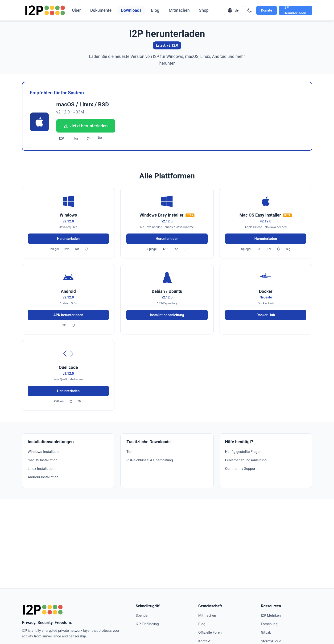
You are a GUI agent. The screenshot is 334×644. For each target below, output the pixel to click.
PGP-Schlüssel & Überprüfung (150, 460)
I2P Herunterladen (295, 10)
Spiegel (54, 249)
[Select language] (233, 10)
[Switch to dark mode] (250, 10)
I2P (62, 138)
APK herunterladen (68, 315)
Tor (76, 138)
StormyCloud (271, 641)
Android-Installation (43, 477)
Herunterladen (68, 239)
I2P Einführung (147, 624)
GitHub (59, 401)
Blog (155, 10)
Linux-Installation (41, 469)
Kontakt (204, 641)
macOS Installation (43, 460)
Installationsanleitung (167, 315)
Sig (99, 138)
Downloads (131, 10)
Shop (204, 10)
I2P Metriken (271, 616)
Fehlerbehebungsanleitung (246, 460)
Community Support (241, 469)
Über (76, 10)
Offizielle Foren (210, 632)
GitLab (266, 632)
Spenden (143, 616)
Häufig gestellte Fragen (243, 452)
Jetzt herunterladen (86, 126)
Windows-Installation (44, 452)
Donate (267, 10)
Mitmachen (179, 10)
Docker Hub (266, 315)
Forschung (269, 624)
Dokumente (101, 10)
